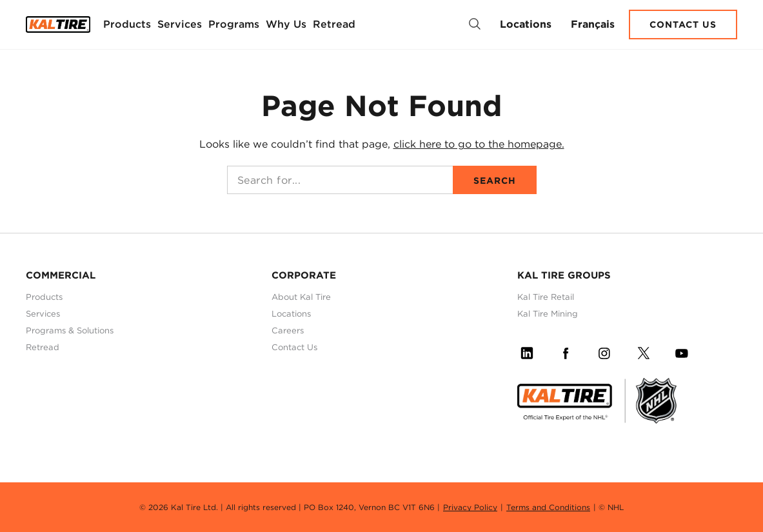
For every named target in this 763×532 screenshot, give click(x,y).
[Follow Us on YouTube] (682, 351)
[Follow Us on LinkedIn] (527, 351)
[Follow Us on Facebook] (566, 351)
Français (593, 24)
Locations (526, 24)
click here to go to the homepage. (479, 144)
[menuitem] (127, 25)
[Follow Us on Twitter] (643, 351)
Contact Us (683, 25)
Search (495, 181)
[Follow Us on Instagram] (604, 351)
